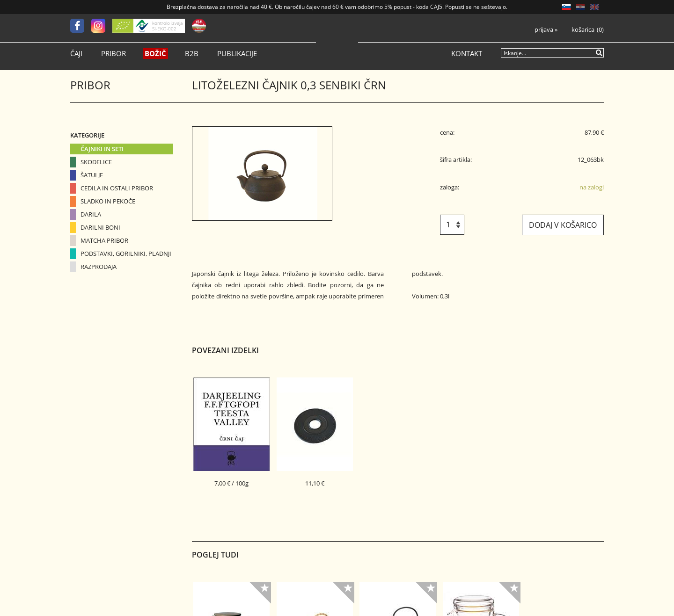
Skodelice (96, 162)
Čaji (76, 54)
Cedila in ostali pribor (117, 188)
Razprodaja (99, 267)
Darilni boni (100, 227)
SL (566, 7)
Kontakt (467, 54)
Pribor (114, 54)
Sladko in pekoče (108, 201)
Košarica (583, 30)
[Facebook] (81, 26)
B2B (192, 54)
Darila (91, 214)
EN (594, 7)
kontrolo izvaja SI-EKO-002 (167, 26)
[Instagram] (102, 26)
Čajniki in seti (102, 149)
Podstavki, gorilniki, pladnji (126, 254)
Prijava (546, 30)
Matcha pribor (104, 240)
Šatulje (92, 175)
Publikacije (237, 54)
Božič (155, 54)
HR (580, 7)
